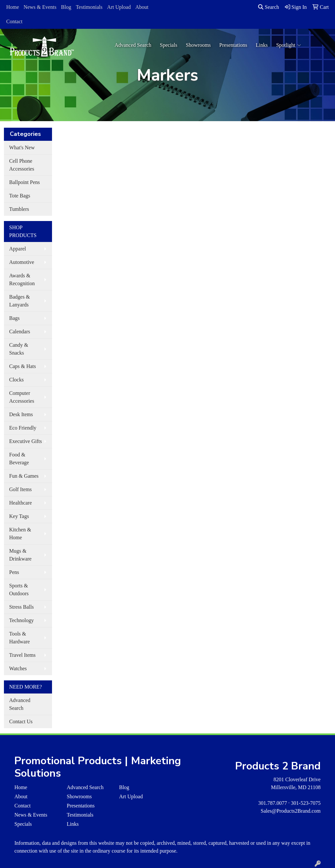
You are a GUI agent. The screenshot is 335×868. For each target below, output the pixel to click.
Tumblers (19, 209)
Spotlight (289, 45)
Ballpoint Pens (25, 182)
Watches (18, 668)
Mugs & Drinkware (20, 555)
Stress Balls (21, 607)
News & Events (40, 7)
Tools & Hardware (19, 638)
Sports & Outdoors (19, 590)
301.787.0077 (273, 803)
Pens (14, 572)
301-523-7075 (306, 803)
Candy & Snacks (19, 349)
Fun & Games (24, 476)
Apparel (18, 249)
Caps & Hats (23, 366)
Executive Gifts (26, 441)
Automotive (22, 262)
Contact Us (21, 721)
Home (13, 7)
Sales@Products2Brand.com (291, 811)
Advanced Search (133, 45)
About (142, 7)
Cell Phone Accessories (22, 165)
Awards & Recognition (22, 279)
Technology (21, 620)
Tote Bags (20, 196)
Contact (14, 21)
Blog (66, 7)
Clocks (16, 380)
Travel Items (22, 655)
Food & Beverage (19, 459)
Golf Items (20, 489)
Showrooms (198, 45)
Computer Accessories (22, 397)
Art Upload (119, 7)
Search (269, 7)
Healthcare (20, 503)
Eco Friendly (23, 428)
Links (262, 45)
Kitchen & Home (20, 534)
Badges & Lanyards (20, 301)
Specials (169, 45)
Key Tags (19, 516)
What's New (22, 148)
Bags (14, 318)
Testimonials (89, 7)
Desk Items (21, 414)
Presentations (233, 45)
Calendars (20, 332)
